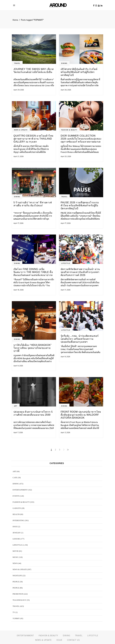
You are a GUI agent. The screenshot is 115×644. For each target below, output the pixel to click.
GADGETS (17, 508)
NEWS (15, 563)
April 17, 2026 (18, 223)
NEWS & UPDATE (21, 130)
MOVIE (15, 551)
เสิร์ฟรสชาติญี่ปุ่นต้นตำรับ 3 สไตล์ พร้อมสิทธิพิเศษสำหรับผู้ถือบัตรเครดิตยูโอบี (79, 72)
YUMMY (16, 618)
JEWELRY (17, 533)
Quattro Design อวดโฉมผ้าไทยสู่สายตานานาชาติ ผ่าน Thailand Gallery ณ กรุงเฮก (33, 139)
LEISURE (16, 539)
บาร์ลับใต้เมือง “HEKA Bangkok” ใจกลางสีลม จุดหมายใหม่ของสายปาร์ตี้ (32, 348)
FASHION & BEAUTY (69, 130)
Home (15, 20)
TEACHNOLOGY (19, 600)
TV (14, 612)
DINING (64, 63)
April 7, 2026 (18, 432)
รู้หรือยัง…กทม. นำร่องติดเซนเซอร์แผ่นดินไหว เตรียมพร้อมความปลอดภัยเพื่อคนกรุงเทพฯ (80, 339)
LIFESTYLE (66, 263)
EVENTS (16, 496)
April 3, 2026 (65, 432)
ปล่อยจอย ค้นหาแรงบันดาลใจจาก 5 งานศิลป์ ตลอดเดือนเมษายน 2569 (33, 413)
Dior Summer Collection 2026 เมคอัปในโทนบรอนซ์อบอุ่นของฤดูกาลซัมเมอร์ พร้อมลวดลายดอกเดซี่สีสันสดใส (81, 139)
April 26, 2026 (66, 90)
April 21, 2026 (18, 156)
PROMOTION (18, 594)
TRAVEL (17, 63)
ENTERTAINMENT (20, 490)
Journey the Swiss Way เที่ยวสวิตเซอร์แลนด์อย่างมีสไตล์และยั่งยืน (34, 71)
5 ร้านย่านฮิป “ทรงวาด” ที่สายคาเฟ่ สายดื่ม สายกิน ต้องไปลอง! (33, 204)
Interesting (18, 520)
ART (16, 406)
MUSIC (15, 557)
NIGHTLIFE (17, 576)
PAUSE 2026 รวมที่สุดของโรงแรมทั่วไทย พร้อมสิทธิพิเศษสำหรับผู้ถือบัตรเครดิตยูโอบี (80, 205)
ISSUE (15, 527)
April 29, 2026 (19, 90)
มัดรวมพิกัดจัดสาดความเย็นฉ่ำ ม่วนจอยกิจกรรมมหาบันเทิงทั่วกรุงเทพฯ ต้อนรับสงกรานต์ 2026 (80, 272)
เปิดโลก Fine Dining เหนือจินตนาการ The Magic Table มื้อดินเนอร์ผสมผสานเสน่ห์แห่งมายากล (33, 272)
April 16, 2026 (18, 290)
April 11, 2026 (66, 290)
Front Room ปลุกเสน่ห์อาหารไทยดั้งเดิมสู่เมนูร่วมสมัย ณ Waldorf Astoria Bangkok (81, 415)
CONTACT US (73, 640)
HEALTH (16, 514)
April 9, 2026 (18, 366)
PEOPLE (16, 582)
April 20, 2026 (66, 156)
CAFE (15, 478)
